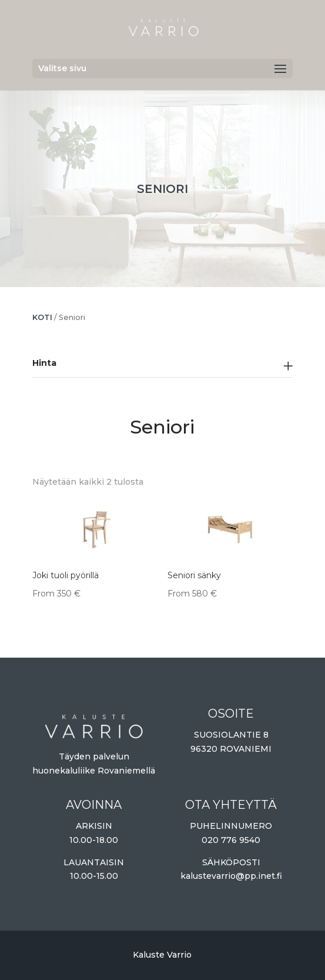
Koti (42, 317)
